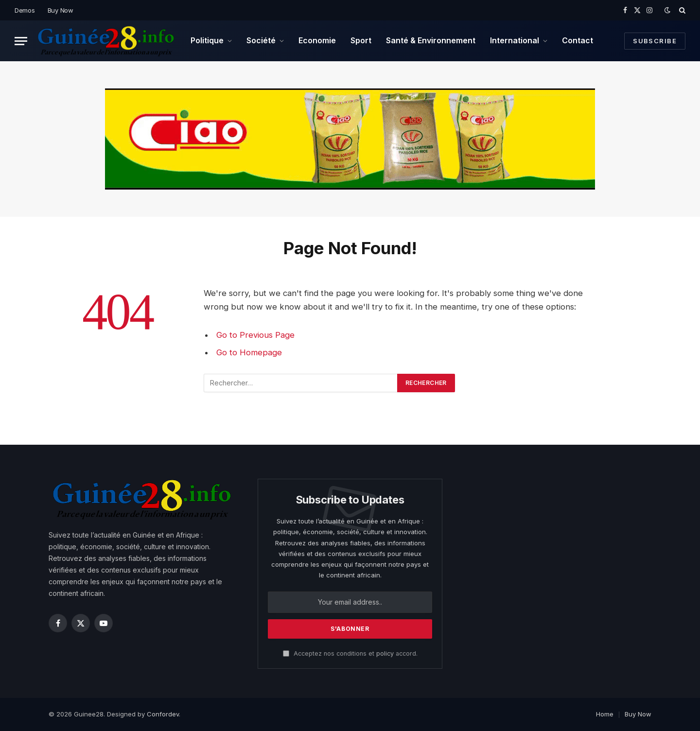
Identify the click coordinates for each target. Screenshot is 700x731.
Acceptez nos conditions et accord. (350, 653)
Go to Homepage (249, 352)
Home (605, 714)
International (515, 40)
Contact (577, 40)
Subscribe (655, 41)
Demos (25, 10)
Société (261, 40)
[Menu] (21, 41)
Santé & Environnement (431, 40)
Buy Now (61, 10)
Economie (317, 40)
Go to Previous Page (255, 335)
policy (385, 653)
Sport (361, 40)
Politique (207, 40)
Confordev (163, 714)
